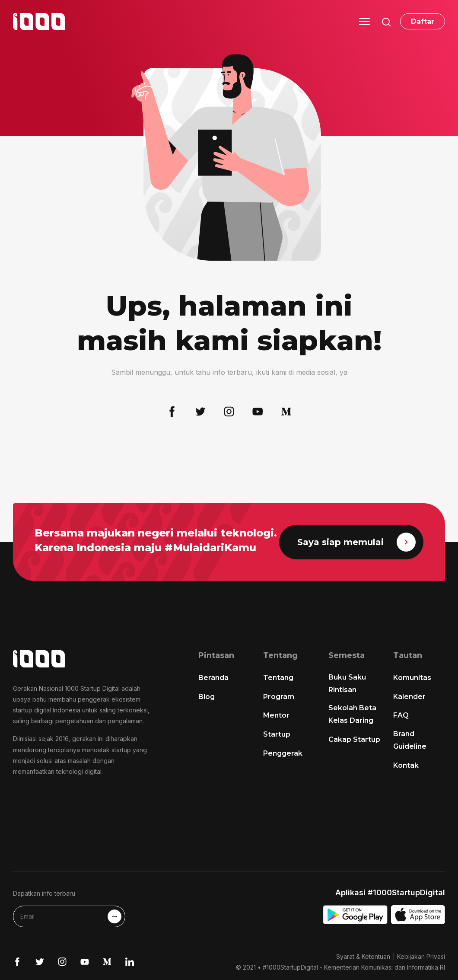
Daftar (423, 21)
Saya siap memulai (356, 542)
